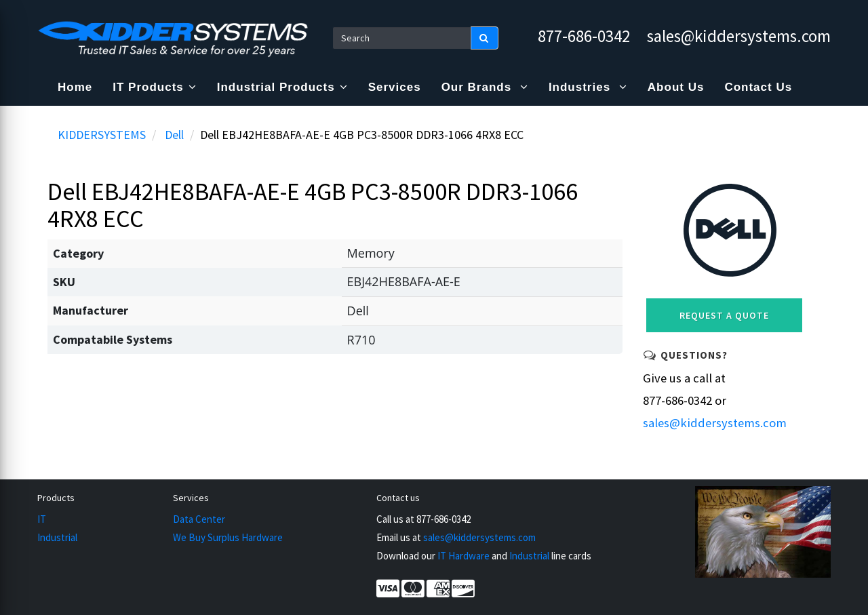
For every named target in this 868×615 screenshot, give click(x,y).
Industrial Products (282, 87)
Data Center (199, 519)
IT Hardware (463, 556)
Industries (588, 87)
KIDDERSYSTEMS (102, 135)
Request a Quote (724, 315)
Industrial (57, 537)
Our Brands (485, 87)
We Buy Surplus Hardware (228, 537)
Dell (174, 135)
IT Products (155, 87)
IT (42, 519)
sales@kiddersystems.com (739, 36)
